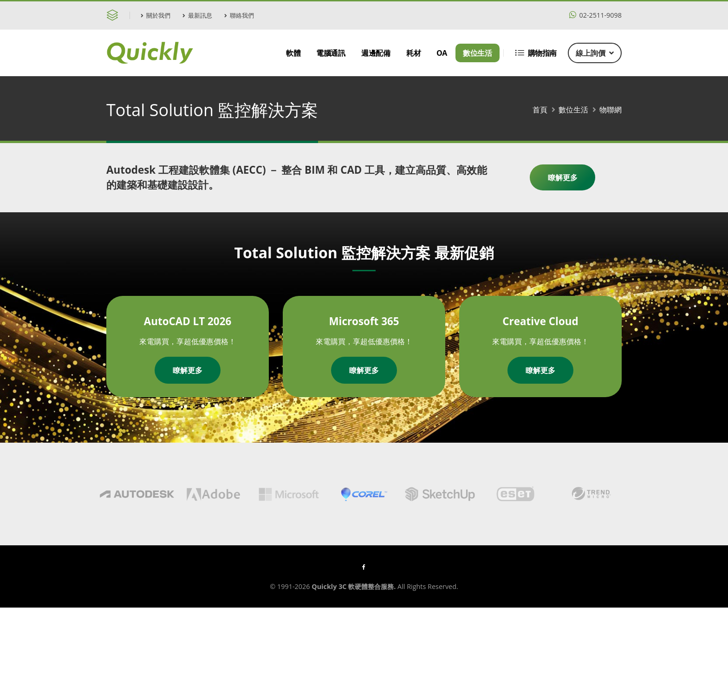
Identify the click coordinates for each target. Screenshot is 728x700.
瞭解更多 (563, 177)
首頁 (540, 110)
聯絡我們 (239, 15)
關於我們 (156, 15)
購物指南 (536, 53)
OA (442, 53)
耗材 (413, 53)
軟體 (293, 53)
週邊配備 (376, 53)
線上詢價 (595, 53)
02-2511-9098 (595, 15)
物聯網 (611, 110)
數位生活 (477, 53)
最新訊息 (197, 15)
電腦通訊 (331, 53)
